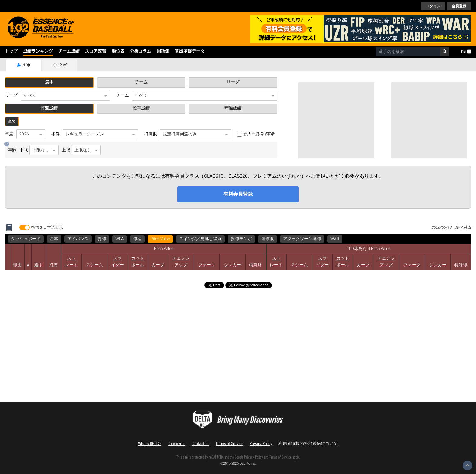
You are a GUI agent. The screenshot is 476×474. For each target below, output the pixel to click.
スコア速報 (96, 51)
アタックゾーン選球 (302, 239)
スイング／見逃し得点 (200, 239)
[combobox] (408, 52)
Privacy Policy (261, 443)
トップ (11, 51)
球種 (137, 239)
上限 (81, 150)
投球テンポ (241, 239)
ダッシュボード (26, 239)
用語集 (163, 51)
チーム (141, 82)
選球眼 (267, 239)
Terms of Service (229, 443)
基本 (54, 239)
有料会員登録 (238, 194)
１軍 (26, 65)
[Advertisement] (336, 120)
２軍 (63, 65)
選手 (49, 82)
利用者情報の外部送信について (308, 443)
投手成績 (141, 108)
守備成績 (233, 108)
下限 (39, 150)
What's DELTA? (150, 443)
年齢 (12, 150)
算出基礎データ (190, 51)
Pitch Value (160, 239)
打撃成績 (49, 108)
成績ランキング (38, 51)
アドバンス (78, 239)
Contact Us (201, 443)
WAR (335, 239)
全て (12, 121)
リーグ (233, 82)
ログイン (433, 6)
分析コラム (141, 51)
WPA (120, 239)
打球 (102, 239)
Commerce (177, 443)
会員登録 (459, 6)
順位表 (118, 51)
